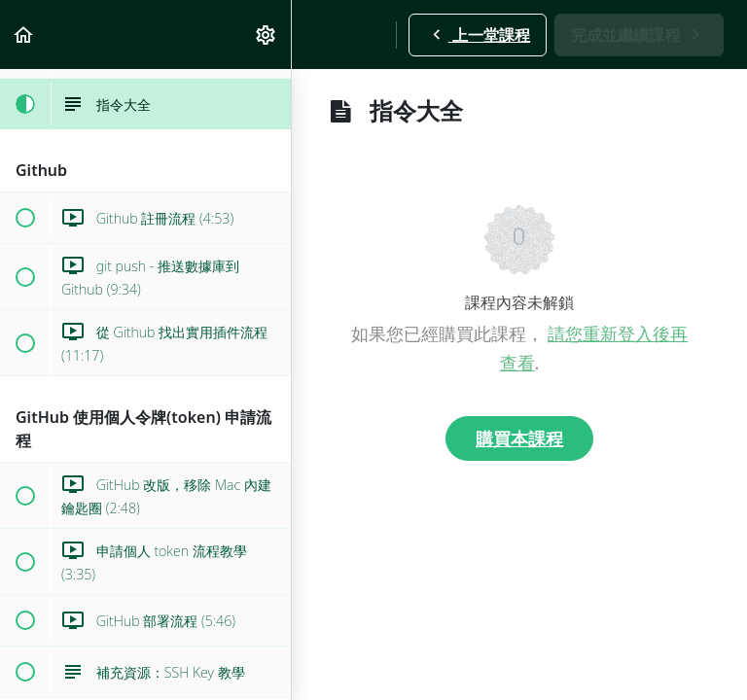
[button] (24, 35)
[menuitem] (267, 35)
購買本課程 (519, 438)
